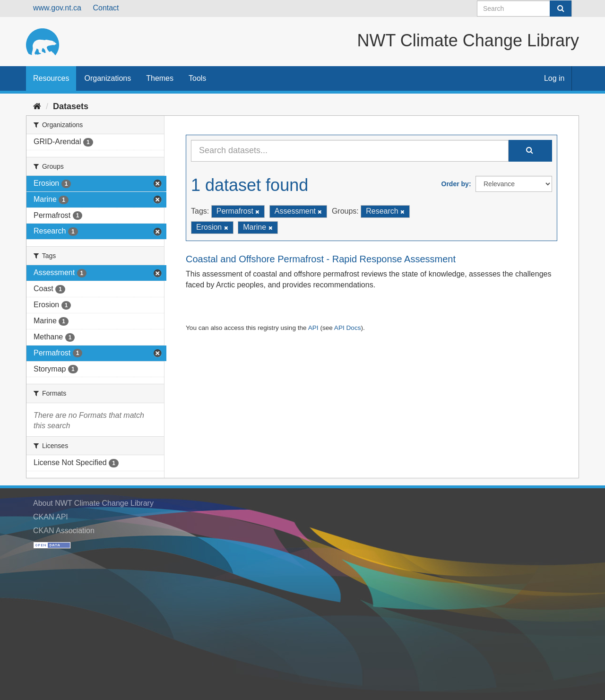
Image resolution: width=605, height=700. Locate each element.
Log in (554, 78)
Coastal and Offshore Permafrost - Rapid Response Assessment (321, 259)
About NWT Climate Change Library (93, 503)
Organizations (108, 78)
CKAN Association (64, 531)
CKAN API (51, 517)
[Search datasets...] (350, 151)
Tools (197, 78)
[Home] (37, 106)
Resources (51, 78)
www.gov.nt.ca (57, 8)
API (313, 328)
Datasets (71, 106)
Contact (106, 8)
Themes (160, 78)
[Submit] (561, 9)
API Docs (348, 328)
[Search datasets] (524, 9)
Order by (455, 184)
